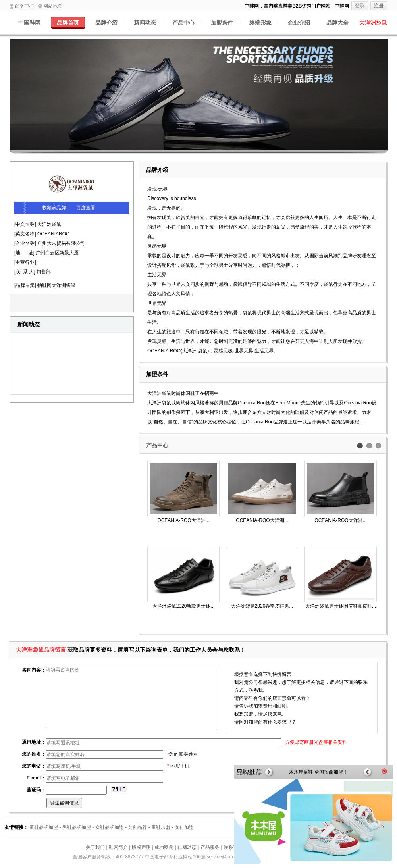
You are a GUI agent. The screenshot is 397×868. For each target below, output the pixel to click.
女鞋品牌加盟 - (112, 827)
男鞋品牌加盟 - (79, 827)
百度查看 (86, 208)
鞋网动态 (187, 847)
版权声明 (141, 847)
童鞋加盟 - (163, 827)
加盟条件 (222, 23)
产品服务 (210, 847)
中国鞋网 (29, 23)
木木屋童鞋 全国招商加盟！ (318, 772)
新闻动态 (145, 23)
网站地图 (50, 6)
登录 (360, 6)
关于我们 (95, 847)
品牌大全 (337, 23)
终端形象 (260, 23)
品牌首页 (68, 23)
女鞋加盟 (184, 827)
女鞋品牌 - (140, 827)
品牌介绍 (106, 23)
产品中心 (183, 23)
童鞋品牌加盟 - (46, 827)
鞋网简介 (118, 847)
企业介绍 (299, 23)
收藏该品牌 (54, 208)
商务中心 (22, 6)
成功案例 (164, 847)
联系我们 (233, 847)
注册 (379, 6)
